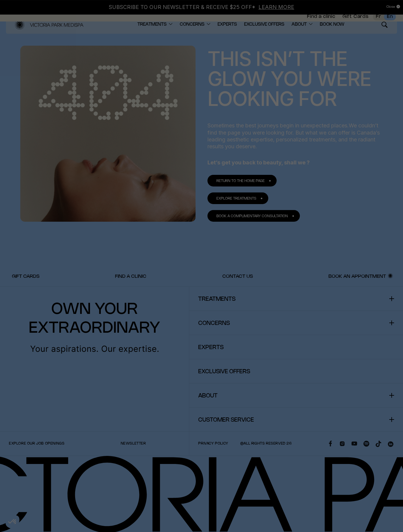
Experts (227, 38)
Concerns (192, 38)
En (390, 19)
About (299, 38)
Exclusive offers (264, 38)
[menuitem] (321, 19)
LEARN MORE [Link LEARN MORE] (276, 7)
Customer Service (226, 434)
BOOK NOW (332, 38)
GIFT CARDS (26, 290)
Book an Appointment (357, 290)
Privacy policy (213, 457)
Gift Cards (356, 19)
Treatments (152, 38)
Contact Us (238, 290)
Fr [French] (379, 19)
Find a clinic (321, 19)
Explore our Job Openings (37, 457)
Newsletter (133, 457)
